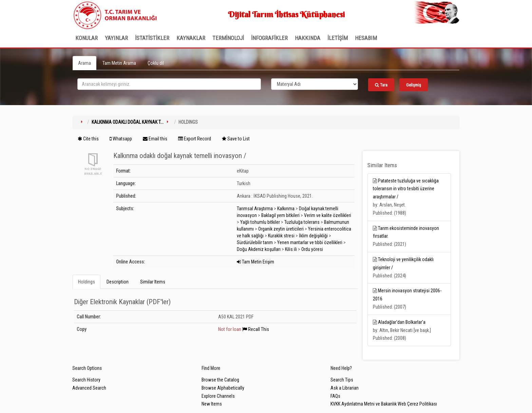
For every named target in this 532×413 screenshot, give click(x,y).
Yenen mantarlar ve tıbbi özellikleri (310, 242)
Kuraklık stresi (281, 236)
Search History (86, 380)
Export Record (195, 139)
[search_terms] (169, 84)
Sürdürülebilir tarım (255, 242)
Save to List (236, 139)
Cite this (88, 139)
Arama (84, 63)
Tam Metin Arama (119, 63)
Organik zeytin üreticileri (281, 229)
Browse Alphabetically (223, 388)
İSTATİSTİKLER (152, 38)
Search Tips (342, 380)
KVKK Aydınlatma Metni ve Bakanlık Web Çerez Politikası (384, 404)
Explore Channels (218, 396)
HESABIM (366, 38)
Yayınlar (116, 38)
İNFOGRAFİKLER (269, 38)
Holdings (87, 282)
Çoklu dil (156, 63)
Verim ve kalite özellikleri (328, 215)
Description (118, 282)
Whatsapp (121, 139)
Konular (87, 38)
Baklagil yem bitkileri (280, 215)
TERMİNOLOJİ (228, 38)
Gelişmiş (414, 85)
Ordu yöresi (312, 249)
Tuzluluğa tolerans (302, 222)
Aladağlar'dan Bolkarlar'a (402, 322)
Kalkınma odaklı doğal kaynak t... (128, 122)
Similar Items (153, 282)
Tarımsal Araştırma (255, 209)
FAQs (335, 396)
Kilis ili (291, 249)
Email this (155, 139)
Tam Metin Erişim (255, 262)
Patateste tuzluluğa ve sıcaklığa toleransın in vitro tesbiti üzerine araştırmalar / (406, 189)
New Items (212, 404)
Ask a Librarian (345, 388)
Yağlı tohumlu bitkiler (260, 222)
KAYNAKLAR (191, 38)
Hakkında (308, 38)
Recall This (256, 329)
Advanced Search (89, 388)
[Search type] (315, 84)
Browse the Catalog (220, 380)
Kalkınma (286, 209)
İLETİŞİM (338, 38)
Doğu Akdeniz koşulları (259, 249)
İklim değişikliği (313, 236)
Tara (381, 85)
